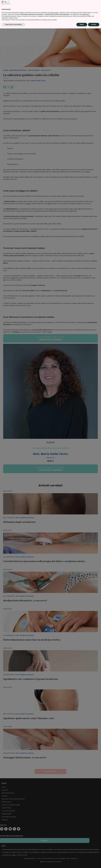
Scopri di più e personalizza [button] (13, 864)
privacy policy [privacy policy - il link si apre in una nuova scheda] (54, 852)
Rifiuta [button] (82, 864)
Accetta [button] (94, 864)
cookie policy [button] (86, 854)
